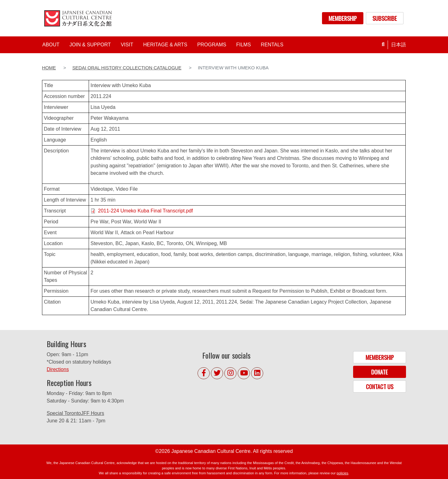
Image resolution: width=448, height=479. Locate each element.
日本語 (399, 45)
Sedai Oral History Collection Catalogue (127, 68)
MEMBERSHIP (343, 18)
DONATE (380, 372)
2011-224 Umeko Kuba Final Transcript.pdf (145, 211)
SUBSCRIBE (385, 18)
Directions (58, 369)
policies (342, 473)
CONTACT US (380, 386)
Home (49, 68)
